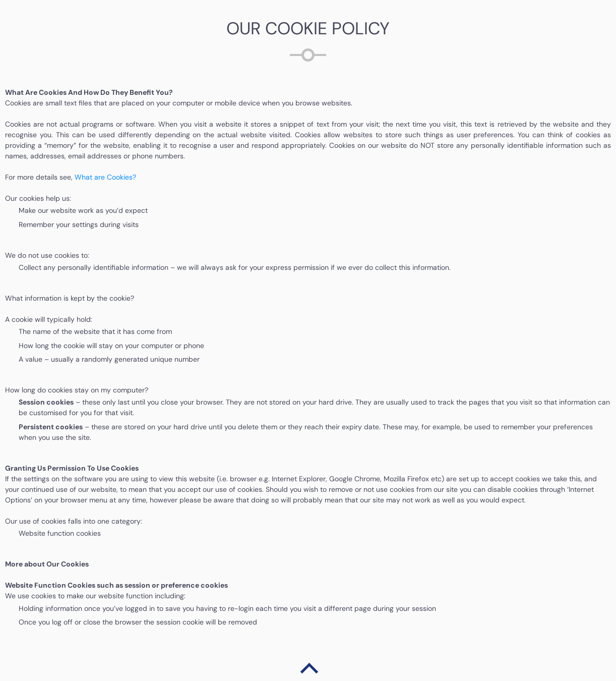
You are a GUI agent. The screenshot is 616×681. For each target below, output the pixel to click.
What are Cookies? (105, 177)
